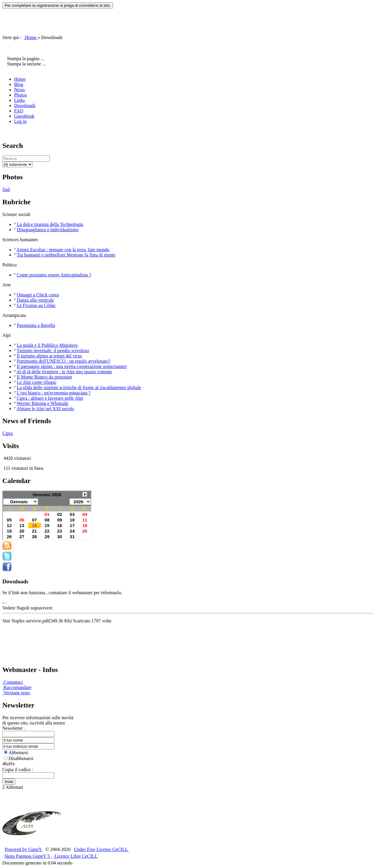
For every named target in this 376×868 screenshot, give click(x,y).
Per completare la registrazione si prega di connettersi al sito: (58, 5)
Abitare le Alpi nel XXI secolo (45, 409)
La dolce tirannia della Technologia (50, 224)
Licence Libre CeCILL (76, 856)
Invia (9, 782)
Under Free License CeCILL (101, 849)
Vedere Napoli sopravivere (27, 608)
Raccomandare (17, 687)
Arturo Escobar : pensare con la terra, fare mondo (63, 250)
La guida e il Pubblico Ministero (47, 345)
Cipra (8, 433)
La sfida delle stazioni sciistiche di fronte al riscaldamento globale (79, 387)
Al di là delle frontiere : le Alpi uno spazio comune (64, 372)
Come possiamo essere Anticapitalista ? (54, 275)
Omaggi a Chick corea (38, 295)
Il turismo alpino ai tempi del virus (49, 356)
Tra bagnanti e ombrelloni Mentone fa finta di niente (66, 255)
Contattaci (13, 682)
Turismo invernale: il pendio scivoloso (53, 351)
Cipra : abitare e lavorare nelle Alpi (50, 398)
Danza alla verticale (35, 300)
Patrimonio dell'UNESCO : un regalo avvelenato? (64, 361)
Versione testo (16, 693)
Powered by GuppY (24, 849)
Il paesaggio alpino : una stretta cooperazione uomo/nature (72, 366)
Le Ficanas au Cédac (36, 305)
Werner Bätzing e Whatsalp (43, 403)
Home (31, 37)
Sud (6, 189)
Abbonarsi (16, 753)
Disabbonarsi (19, 758)
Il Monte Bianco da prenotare (44, 377)
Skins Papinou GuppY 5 (28, 856)
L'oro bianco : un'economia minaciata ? (54, 393)
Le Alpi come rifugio (37, 382)
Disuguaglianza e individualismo (48, 230)
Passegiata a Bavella (36, 325)
